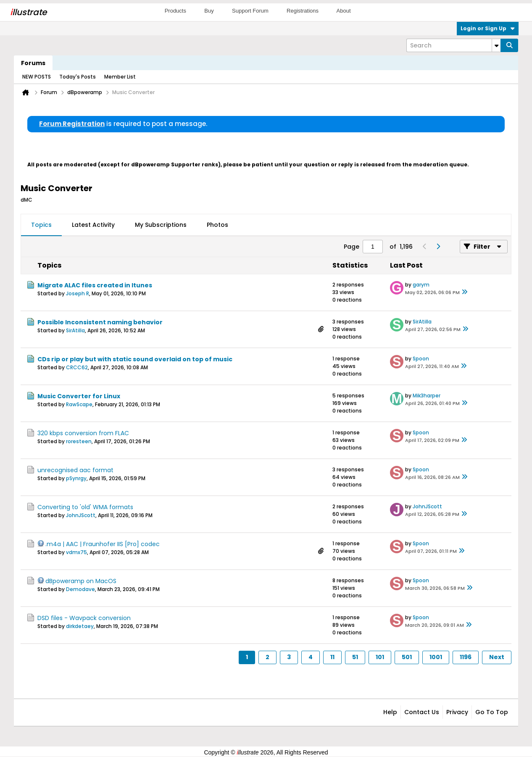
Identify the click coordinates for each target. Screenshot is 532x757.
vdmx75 (76, 552)
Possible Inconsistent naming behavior (100, 322)
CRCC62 (77, 367)
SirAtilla (75, 330)
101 (380, 657)
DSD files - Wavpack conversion (84, 618)
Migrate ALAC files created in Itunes (95, 285)
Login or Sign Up (488, 28)
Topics (41, 225)
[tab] (41, 225)
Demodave (80, 589)
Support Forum (250, 11)
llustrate (28, 12)
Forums (33, 63)
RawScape (79, 404)
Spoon (421, 359)
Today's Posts (78, 77)
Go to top (492, 712)
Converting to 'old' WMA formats (85, 507)
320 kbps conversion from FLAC (83, 433)
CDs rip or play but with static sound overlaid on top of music (135, 359)
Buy (209, 11)
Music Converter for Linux (79, 396)
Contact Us (422, 712)
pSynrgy (76, 478)
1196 (466, 657)
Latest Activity (93, 225)
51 (355, 657)
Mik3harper (427, 396)
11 (332, 657)
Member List (120, 77)
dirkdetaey (80, 626)
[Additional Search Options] (496, 45)
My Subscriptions (161, 225)
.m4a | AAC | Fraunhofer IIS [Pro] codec (103, 544)
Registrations (303, 11)
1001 (436, 657)
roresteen (79, 441)
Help (390, 712)
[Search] (453, 45)
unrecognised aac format (75, 470)
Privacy (457, 712)
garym (421, 285)
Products (175, 11)
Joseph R (78, 293)
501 (407, 657)
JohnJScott (81, 515)
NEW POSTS (37, 77)
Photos (217, 225)
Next (497, 657)
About (344, 11)
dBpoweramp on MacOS (81, 581)
